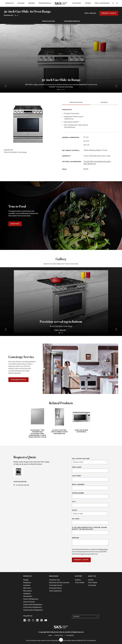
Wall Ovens (27, 588)
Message (75, 538)
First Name (76, 467)
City (74, 502)
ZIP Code (75, 519)
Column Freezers (29, 602)
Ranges (26, 580)
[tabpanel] (61, 58)
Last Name (76, 476)
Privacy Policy (103, 549)
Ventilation (27, 594)
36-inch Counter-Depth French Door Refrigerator (59, 421)
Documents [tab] (104, 103)
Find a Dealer (80, 583)
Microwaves (27, 591)
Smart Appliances (55, 591)
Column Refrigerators (31, 599)
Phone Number (78, 493)
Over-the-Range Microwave (81, 420)
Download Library (55, 588)
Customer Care (55, 580)
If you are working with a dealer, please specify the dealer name (89, 528)
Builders (78, 580)
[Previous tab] (6, 86)
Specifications (49, 21)
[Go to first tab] (116, 86)
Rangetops (27, 583)
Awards (91, 580)
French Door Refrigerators (33, 607)
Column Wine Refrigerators (33, 605)
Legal (50, 635)
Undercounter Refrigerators (33, 610)
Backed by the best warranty (59, 583)
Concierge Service (72, 21)
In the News (92, 585)
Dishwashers (28, 596)
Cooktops (27, 585)
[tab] (58, 90)
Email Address (78, 485)
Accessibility (70, 635)
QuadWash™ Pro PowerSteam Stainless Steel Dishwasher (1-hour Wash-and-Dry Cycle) (37, 423)
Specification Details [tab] (76, 103)
